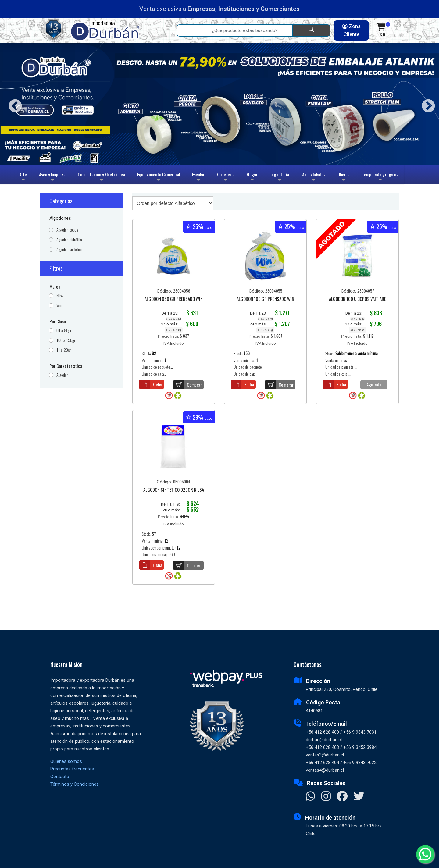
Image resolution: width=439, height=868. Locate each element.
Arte (24, 178)
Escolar (198, 178)
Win (59, 306)
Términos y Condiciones (75, 784)
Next (426, 104)
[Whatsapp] (425, 854)
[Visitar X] (359, 797)
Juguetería (279, 178)
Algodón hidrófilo (69, 240)
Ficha (151, 384)
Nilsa (60, 296)
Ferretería (226, 178)
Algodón (62, 375)
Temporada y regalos (380, 178)
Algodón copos (67, 230)
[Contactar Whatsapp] (311, 797)
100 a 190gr (66, 340)
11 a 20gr (64, 350)
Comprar (187, 385)
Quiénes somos (66, 761)
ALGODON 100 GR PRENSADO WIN (265, 299)
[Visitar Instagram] (326, 797)
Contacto (60, 777)
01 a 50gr (64, 331)
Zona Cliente (352, 30)
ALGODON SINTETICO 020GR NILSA (174, 490)
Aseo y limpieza (52, 178)
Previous (13, 104)
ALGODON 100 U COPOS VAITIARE (357, 299)
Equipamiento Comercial (159, 178)
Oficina (344, 178)
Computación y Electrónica (101, 178)
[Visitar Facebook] (342, 797)
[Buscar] (311, 30)
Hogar (252, 178)
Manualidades (313, 178)
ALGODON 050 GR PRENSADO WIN (174, 299)
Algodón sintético (69, 249)
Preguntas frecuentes (72, 769)
